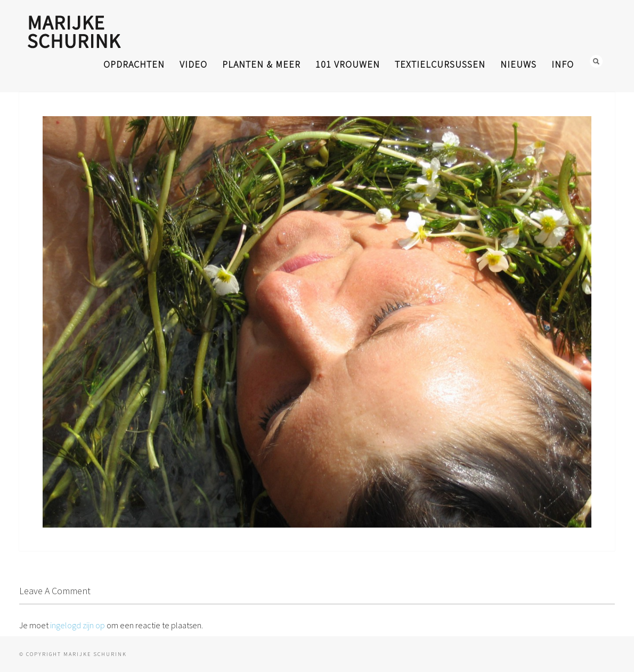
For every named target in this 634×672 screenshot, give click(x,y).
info (563, 64)
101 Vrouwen (348, 64)
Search (596, 61)
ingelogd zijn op (78, 625)
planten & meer (261, 64)
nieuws (518, 64)
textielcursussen (440, 64)
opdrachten (134, 64)
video (193, 64)
